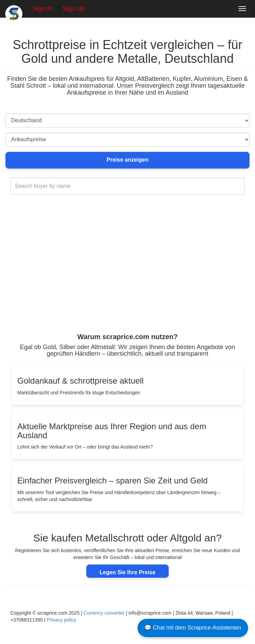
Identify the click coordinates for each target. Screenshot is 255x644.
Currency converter (104, 613)
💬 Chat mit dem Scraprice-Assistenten (193, 628)
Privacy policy (62, 620)
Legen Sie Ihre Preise (127, 572)
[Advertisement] (127, 278)
